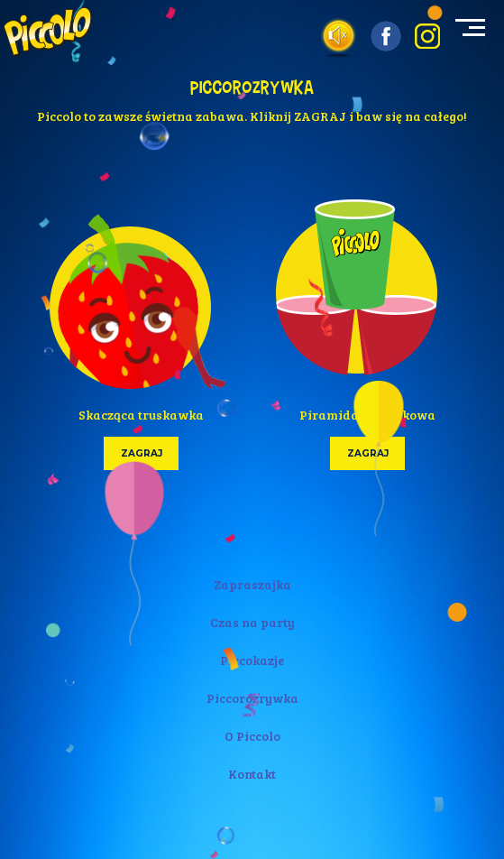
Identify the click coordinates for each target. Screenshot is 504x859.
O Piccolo (252, 736)
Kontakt (252, 774)
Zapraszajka (252, 584)
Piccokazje (252, 660)
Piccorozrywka (252, 698)
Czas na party (252, 622)
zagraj (141, 454)
